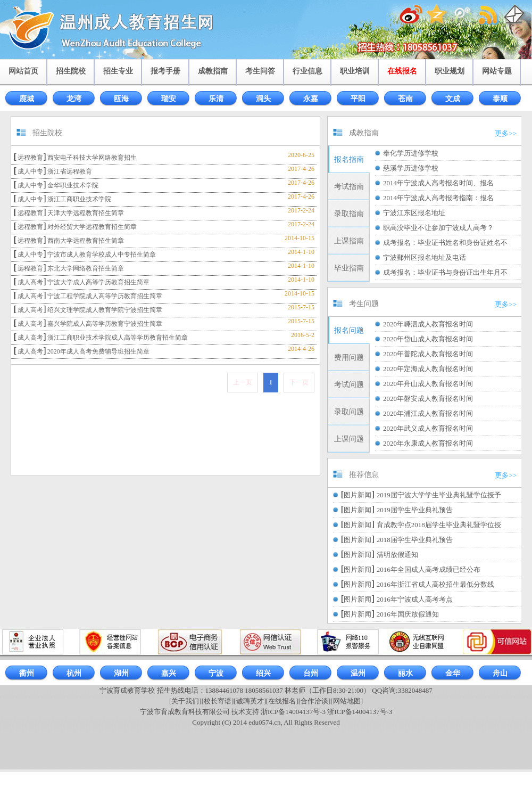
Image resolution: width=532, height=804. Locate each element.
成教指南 (213, 71)
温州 (358, 673)
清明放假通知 (397, 555)
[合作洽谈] (315, 701)
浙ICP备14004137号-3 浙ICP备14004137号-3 (326, 712)
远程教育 (30, 158)
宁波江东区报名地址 (414, 213)
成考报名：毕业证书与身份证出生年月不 (445, 272)
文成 (453, 99)
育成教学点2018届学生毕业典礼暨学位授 (439, 525)
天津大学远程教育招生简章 (86, 213)
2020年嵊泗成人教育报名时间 (428, 324)
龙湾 (74, 99)
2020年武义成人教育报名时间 (428, 428)
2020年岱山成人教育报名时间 (428, 339)
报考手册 (165, 71)
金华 (453, 673)
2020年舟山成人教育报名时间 (428, 384)
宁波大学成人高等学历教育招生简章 (98, 282)
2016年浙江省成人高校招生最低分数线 (435, 584)
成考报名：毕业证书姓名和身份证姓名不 (445, 243)
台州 (311, 673)
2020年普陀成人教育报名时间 (428, 354)
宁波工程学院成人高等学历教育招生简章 (105, 296)
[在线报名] (282, 701)
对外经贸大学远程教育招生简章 (92, 227)
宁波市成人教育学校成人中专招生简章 (102, 255)
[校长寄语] (218, 701)
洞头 (263, 99)
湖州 (121, 673)
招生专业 (118, 71)
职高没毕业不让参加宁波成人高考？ (438, 228)
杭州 (74, 673)
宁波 (216, 673)
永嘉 (311, 99)
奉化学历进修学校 (411, 153)
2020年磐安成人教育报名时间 (428, 399)
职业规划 (450, 71)
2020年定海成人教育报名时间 (428, 369)
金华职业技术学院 (73, 185)
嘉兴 (169, 673)
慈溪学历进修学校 (411, 168)
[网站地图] (347, 701)
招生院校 (71, 71)
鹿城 (27, 99)
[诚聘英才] (250, 701)
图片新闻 (358, 495)
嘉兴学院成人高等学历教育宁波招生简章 (105, 324)
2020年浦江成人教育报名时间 (428, 413)
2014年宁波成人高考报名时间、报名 (438, 183)
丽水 (405, 673)
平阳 (358, 99)
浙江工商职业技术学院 (79, 199)
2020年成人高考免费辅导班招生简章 (98, 351)
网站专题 (497, 71)
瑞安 (169, 99)
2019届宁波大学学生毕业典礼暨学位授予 (439, 495)
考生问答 (260, 71)
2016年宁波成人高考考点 (415, 599)
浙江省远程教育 (70, 171)
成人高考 (30, 282)
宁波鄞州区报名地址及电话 (425, 257)
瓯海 (121, 99)
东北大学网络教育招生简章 (86, 268)
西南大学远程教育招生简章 (86, 241)
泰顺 (500, 99)
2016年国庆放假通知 (408, 614)
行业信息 (307, 71)
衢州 (27, 673)
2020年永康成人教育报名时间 (428, 443)
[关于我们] (185, 701)
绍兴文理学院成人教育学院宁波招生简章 (105, 310)
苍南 (405, 99)
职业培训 (355, 71)
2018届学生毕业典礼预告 (415, 540)
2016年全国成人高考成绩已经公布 (429, 569)
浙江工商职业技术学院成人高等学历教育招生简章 (118, 338)
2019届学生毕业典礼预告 (415, 510)
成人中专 (30, 171)
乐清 (216, 99)
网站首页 (23, 71)
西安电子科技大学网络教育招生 (92, 158)
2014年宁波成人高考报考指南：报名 (438, 198)
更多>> (506, 133)
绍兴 (263, 673)
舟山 (500, 673)
